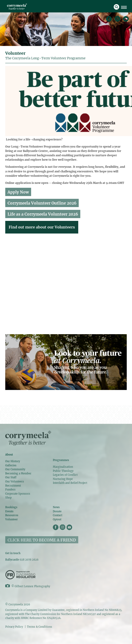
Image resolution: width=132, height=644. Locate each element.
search (116, 7)
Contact (58, 515)
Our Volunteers (15, 482)
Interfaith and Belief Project (70, 483)
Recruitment (13, 486)
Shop (8, 498)
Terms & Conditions (40, 627)
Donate (57, 511)
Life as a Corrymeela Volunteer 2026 (43, 214)
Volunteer (11, 519)
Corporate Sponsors (18, 494)
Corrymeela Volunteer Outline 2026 (42, 203)
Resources (12, 515)
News (56, 507)
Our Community (15, 469)
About (9, 455)
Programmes (61, 460)
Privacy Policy (14, 627)
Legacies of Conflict (65, 475)
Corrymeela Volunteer (17, 7)
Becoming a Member (18, 473)
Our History (13, 461)
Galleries (11, 465)
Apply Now (18, 192)
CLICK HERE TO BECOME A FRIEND (42, 540)
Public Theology (63, 471)
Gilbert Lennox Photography (32, 586)
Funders (10, 490)
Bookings (11, 507)
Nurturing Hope (63, 479)
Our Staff (11, 477)
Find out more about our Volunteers (42, 227)
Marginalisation (63, 467)
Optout (57, 519)
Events (9, 511)
